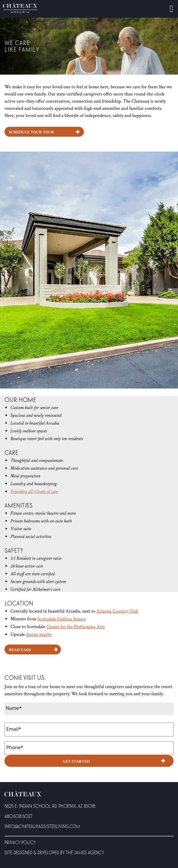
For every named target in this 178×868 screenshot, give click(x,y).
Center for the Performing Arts (75, 627)
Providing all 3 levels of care (34, 492)
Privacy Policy (20, 842)
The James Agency (85, 852)
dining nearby (39, 635)
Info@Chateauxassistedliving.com (42, 826)
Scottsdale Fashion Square (62, 619)
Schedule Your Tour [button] (32, 132)
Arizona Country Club (117, 611)
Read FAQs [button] (20, 650)
